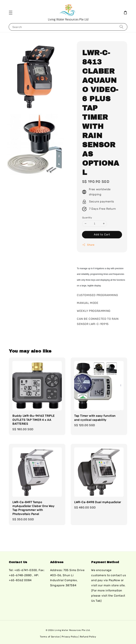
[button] (11, 13)
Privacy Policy (70, 637)
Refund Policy (88, 637)
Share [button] (88, 245)
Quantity (87, 218)
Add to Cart (102, 234)
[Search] (121, 27)
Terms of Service (50, 637)
